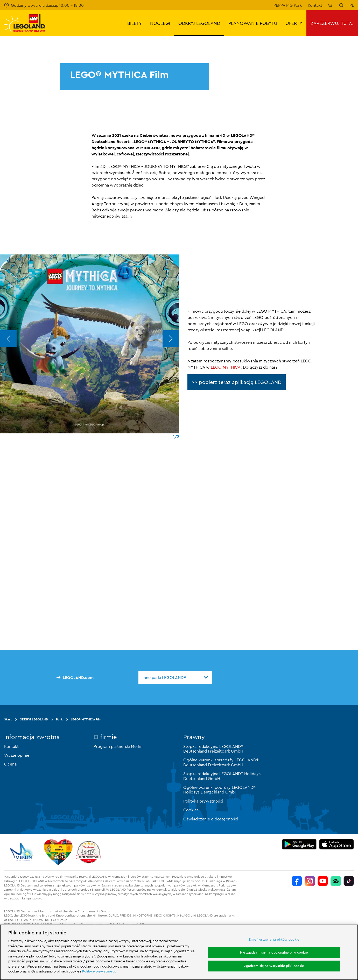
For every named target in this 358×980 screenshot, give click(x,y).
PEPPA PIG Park (288, 5)
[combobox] (175, 677)
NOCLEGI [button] (160, 23)
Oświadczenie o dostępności (211, 819)
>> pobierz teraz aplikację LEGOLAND (237, 382)
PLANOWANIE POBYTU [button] (253, 23)
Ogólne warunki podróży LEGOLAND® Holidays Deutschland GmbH (219, 790)
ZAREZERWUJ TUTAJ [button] (332, 23)
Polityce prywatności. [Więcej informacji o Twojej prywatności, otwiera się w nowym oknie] (99, 971)
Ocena (10, 764)
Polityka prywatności (203, 801)
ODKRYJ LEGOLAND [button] (199, 23)
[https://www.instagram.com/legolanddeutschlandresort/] (310, 881)
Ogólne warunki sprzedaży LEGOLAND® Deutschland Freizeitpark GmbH (221, 762)
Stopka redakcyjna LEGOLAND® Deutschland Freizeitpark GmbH (213, 748)
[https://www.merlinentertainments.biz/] (22, 852)
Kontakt (315, 5)
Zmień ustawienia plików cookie (274, 939)
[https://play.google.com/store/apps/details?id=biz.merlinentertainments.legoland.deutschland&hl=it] (299, 844)
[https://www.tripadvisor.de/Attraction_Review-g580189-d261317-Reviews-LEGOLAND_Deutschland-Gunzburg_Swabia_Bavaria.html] (336, 881)
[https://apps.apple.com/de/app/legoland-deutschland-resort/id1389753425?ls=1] (336, 844)
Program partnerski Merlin (118, 746)
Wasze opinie (17, 755)
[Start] (58, 852)
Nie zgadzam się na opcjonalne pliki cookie (274, 952)
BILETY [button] (135, 23)
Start (8, 719)
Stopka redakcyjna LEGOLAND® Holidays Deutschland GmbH (222, 776)
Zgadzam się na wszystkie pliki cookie (274, 966)
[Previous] (8, 339)
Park (59, 719)
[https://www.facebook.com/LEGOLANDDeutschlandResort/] (297, 881)
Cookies (191, 810)
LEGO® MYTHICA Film (86, 719)
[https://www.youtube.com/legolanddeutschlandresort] (323, 881)
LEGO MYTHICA (226, 367)
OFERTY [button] (294, 23)
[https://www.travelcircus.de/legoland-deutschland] (89, 852)
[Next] (171, 339)
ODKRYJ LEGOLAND (34, 719)
